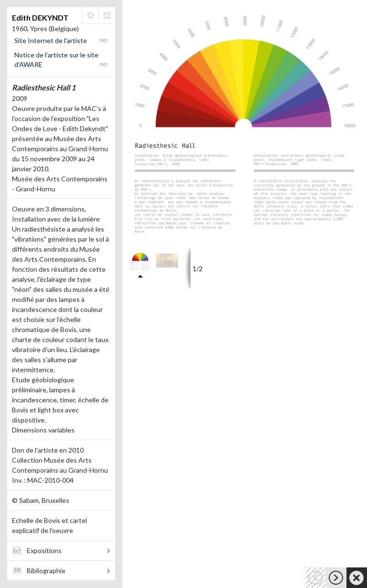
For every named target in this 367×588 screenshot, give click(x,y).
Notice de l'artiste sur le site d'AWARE (56, 60)
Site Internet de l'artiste (51, 40)
